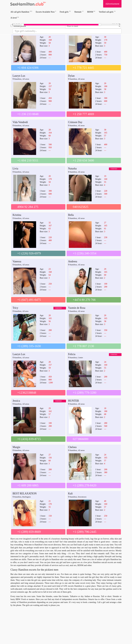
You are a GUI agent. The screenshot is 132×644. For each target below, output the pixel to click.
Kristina (17, 215)
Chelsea (72, 447)
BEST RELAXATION (25, 493)
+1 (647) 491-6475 (29, 300)
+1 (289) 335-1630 (29, 346)
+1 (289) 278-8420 (85, 485)
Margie (16, 447)
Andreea (73, 261)
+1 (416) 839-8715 (29, 439)
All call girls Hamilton (21, 12)
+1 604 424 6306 (28, 68)
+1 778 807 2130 (83, 346)
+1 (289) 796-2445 (85, 532)
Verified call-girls (107, 12)
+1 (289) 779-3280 (85, 393)
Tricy (15, 308)
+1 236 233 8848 (28, 114)
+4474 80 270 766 (84, 300)
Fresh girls (65, 12)
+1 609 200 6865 (28, 485)
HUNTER (73, 401)
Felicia (72, 354)
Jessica (16, 401)
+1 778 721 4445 (83, 68)
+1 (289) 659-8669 (29, 532)
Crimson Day (75, 122)
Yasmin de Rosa (77, 308)
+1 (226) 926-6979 (29, 253)
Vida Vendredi (20, 122)
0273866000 (81, 439)
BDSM (91, 12)
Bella (71, 215)
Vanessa (17, 261)
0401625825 (81, 207)
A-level (15, 18)
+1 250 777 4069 (83, 114)
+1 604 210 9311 (28, 160)
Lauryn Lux (19, 76)
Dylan (71, 76)
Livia (15, 169)
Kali (70, 493)
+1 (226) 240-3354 (85, 253)
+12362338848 (27, 393)
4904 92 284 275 (28, 207)
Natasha (72, 169)
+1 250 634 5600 (83, 160)
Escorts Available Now (46, 12)
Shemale (79, 12)
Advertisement (112, 4)
